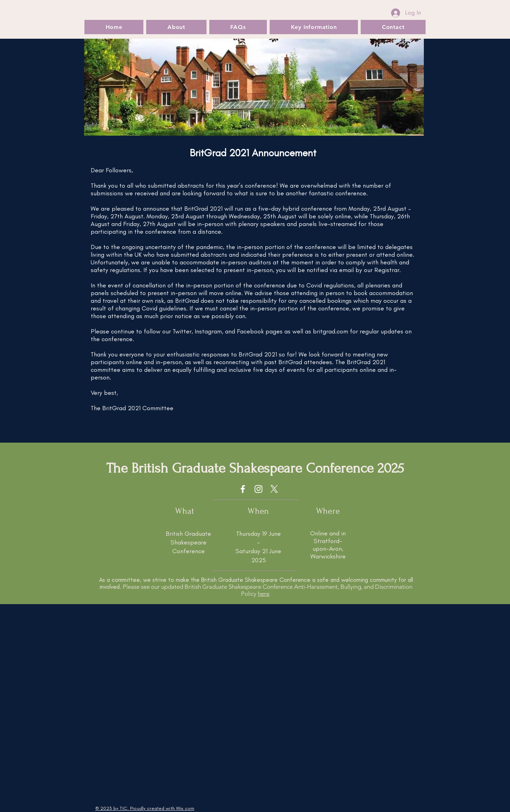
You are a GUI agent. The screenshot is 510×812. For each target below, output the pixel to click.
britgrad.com (331, 331)
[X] (274, 489)
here (264, 594)
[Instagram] (258, 489)
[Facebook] (243, 489)
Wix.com (185, 808)
